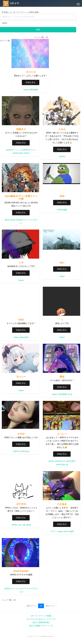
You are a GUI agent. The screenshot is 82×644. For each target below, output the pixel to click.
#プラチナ (26, 589)
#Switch (19, 220)
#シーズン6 (16, 589)
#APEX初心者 (62, 465)
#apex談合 (24, 337)
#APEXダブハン (29, 150)
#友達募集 (62, 394)
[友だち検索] (35, 626)
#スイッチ (28, 220)
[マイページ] (47, 626)
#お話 (70, 394)
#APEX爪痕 (18, 153)
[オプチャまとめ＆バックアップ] (41, 619)
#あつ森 (22, 525)
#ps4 (66, 531)
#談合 (7, 220)
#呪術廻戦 (34, 90)
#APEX (26, 153)
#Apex (13, 220)
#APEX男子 (71, 461)
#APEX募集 (62, 210)
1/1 (42, 606)
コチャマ (11, 3)
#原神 (28, 525)
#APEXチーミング (14, 150)
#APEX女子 (60, 461)
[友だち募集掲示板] (41, 622)
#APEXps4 (24, 451)
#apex (26, 90)
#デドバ (54, 531)
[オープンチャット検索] (41, 616)
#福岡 (71, 531)
